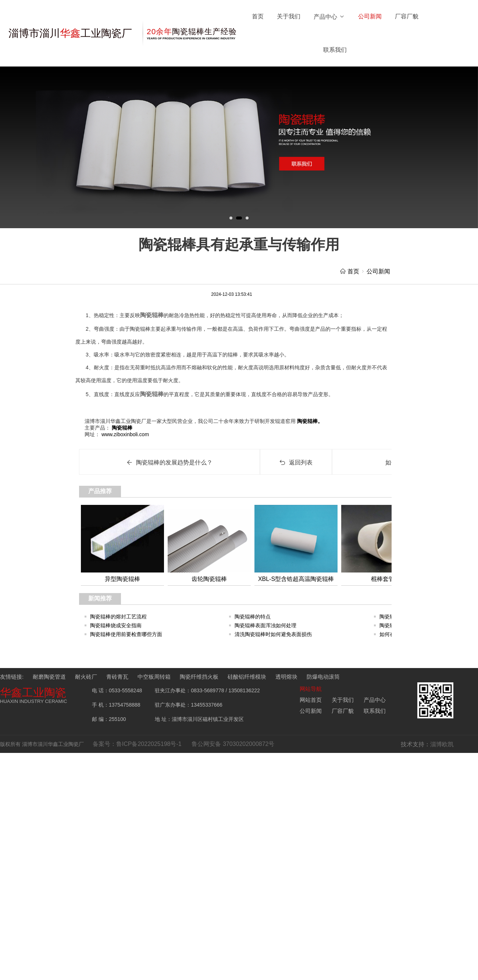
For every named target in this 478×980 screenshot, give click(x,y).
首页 (258, 16)
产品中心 (329, 17)
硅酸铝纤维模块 (247, 677)
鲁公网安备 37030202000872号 (233, 744)
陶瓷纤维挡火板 (199, 677)
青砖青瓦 (117, 677)
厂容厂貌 (407, 16)
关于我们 (289, 16)
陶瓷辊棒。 (309, 421)
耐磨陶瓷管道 (49, 677)
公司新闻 (370, 16)
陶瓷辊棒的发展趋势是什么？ (170, 462)
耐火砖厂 (86, 677)
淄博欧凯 (442, 744)
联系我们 (335, 50)
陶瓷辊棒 (152, 315)
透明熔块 (286, 677)
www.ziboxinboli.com (124, 434)
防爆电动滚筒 (323, 677)
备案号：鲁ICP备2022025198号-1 (137, 744)
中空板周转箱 (154, 677)
